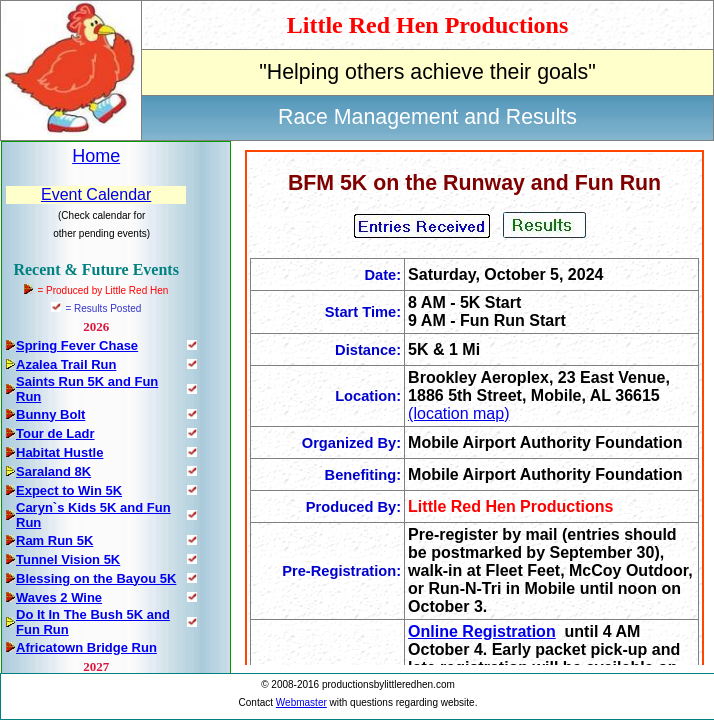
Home (96, 156)
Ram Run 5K (54, 540)
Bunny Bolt (50, 414)
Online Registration (482, 631)
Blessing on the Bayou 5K (96, 578)
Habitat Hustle (59, 452)
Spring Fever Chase (77, 345)
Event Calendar (96, 194)
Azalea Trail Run (66, 364)
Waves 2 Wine (59, 597)
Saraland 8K (53, 471)
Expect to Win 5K (69, 490)
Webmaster (301, 702)
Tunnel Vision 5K (68, 559)
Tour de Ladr (55, 433)
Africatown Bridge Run (86, 647)
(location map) (458, 413)
